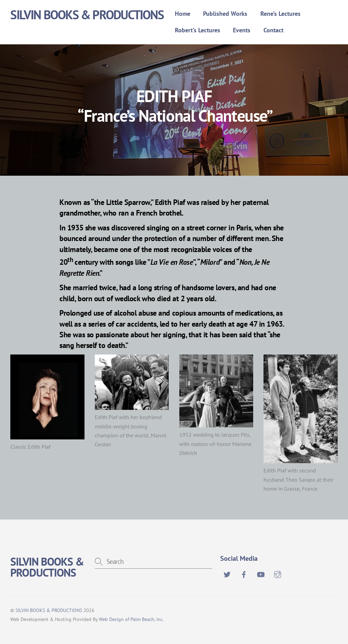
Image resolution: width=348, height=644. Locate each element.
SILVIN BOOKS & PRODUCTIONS (49, 610)
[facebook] (244, 574)
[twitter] (227, 574)
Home (183, 14)
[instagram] (278, 574)
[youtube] (261, 574)
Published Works (225, 14)
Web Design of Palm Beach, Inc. (131, 619)
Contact (273, 30)
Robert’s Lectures (198, 30)
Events (242, 30)
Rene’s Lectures (280, 14)
